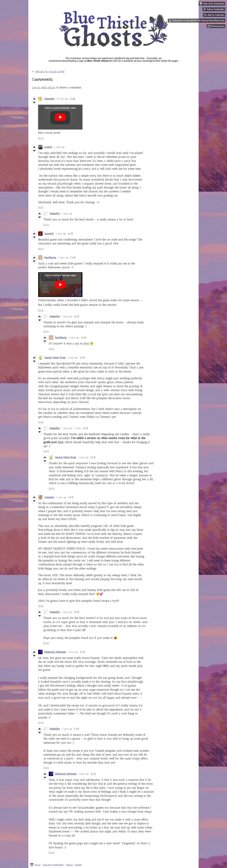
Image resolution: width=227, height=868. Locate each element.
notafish (48, 147)
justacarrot (49, 497)
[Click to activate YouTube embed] (60, 117)
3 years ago (59, 147)
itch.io (38, 865)
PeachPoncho (50, 258)
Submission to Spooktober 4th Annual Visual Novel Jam (197, 21)
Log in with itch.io (44, 87)
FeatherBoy (55, 214)
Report (70, 865)
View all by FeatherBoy (53, 865)
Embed (78, 865)
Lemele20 (49, 234)
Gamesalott (49, 99)
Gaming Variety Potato (55, 358)
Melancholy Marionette (55, 652)
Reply (41, 138)
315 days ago (62, 99)
